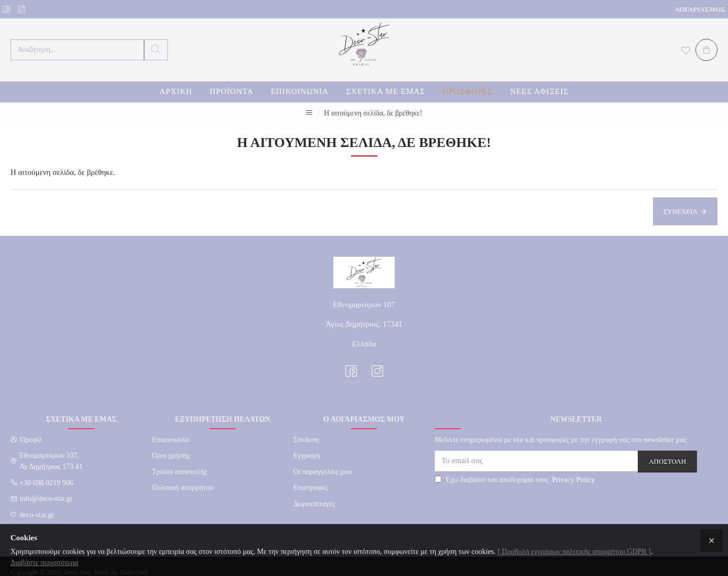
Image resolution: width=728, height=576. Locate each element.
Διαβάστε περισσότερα (44, 563)
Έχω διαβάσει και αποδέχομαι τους (515, 480)
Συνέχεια (680, 211)
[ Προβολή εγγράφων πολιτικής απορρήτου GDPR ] (574, 552)
